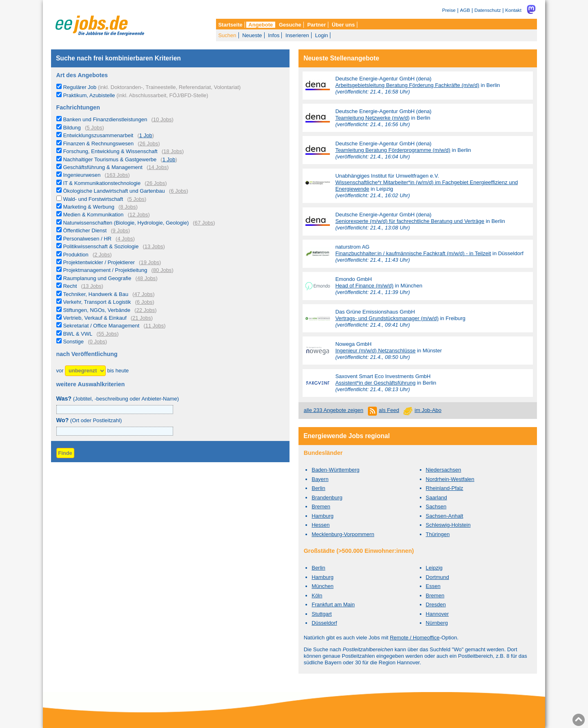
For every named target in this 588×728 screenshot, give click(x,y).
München (322, 586)
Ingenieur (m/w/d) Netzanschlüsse (375, 351)
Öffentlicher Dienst (85, 230)
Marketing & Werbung (89, 207)
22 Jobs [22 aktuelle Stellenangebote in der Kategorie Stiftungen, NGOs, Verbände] (146, 310)
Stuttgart (322, 614)
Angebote (261, 25)
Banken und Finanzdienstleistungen (105, 119)
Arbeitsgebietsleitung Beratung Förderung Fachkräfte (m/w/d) (407, 85)
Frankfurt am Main (333, 604)
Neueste (252, 35)
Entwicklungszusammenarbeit (98, 135)
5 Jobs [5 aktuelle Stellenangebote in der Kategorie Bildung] (94, 128)
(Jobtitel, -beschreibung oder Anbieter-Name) (118, 399)
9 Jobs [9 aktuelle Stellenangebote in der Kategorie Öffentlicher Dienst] (120, 230)
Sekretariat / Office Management (101, 326)
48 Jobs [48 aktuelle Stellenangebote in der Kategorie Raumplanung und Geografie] (147, 278)
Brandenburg (327, 498)
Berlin (318, 488)
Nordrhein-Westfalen (450, 479)
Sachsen (436, 506)
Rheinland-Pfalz (445, 488)
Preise (449, 10)
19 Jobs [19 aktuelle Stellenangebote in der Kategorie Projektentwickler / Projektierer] (150, 262)
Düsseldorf (324, 623)
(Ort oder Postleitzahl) (89, 420)
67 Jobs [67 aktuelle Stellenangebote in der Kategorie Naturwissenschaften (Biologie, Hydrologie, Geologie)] (204, 223)
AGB (465, 10)
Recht (70, 286)
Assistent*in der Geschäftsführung (375, 383)
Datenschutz (488, 10)
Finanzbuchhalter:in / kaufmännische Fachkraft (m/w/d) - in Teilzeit (413, 253)
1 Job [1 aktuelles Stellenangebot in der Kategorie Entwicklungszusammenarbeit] (146, 135)
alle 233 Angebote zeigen (334, 410)
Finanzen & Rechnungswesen (98, 144)
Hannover (437, 614)
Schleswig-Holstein (448, 525)
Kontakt (513, 10)
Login (321, 35)
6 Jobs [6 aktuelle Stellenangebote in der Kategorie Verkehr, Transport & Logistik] (145, 302)
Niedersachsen (444, 470)
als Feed (389, 410)
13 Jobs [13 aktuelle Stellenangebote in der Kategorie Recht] (92, 286)
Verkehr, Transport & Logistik (97, 302)
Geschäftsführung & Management (102, 167)
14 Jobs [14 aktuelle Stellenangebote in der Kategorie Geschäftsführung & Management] (158, 167)
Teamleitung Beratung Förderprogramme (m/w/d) (393, 150)
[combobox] (115, 431)
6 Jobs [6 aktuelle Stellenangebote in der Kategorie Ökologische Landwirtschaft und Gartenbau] (178, 191)
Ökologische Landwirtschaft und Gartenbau (114, 191)
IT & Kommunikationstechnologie (102, 183)
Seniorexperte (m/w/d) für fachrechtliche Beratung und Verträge (410, 221)
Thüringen (438, 534)
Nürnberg (437, 623)
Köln (317, 596)
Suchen (227, 35)
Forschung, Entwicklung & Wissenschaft (110, 151)
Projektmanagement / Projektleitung (105, 270)
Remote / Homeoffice (415, 638)
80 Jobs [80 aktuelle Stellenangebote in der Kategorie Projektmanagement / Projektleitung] (163, 270)
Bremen (321, 506)
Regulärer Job (152, 87)
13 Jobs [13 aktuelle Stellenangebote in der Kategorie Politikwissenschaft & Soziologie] (154, 246)
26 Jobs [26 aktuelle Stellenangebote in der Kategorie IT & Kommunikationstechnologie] (156, 183)
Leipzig (434, 568)
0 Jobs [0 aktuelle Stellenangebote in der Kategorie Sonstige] (97, 342)
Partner (316, 25)
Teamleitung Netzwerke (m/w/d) (372, 118)
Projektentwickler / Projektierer (99, 262)
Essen (433, 586)
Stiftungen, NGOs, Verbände (97, 310)
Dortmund (438, 577)
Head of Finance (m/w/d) (364, 286)
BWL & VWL (78, 334)
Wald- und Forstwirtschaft (93, 199)
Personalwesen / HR (87, 239)
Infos (274, 35)
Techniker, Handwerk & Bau (96, 294)
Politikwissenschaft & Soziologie (101, 246)
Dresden (436, 604)
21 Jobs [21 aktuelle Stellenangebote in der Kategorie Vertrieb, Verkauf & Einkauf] (142, 318)
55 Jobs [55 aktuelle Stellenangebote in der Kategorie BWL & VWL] (108, 334)
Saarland (437, 498)
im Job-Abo (428, 410)
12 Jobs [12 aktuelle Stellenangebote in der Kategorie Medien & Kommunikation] (139, 215)
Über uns (343, 25)
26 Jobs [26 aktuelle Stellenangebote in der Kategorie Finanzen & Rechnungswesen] (149, 144)
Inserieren (297, 35)
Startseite (230, 25)
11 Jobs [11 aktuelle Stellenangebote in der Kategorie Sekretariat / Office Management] (155, 326)
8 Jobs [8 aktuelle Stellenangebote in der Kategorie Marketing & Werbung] (128, 207)
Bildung (72, 128)
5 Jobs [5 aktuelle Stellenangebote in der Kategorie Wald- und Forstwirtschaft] (137, 199)
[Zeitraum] (85, 371)
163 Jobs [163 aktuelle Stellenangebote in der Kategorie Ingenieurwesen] (117, 175)
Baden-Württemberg (335, 470)
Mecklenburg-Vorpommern (343, 534)
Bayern (320, 479)
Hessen (321, 525)
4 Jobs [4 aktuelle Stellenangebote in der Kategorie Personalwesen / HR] (125, 239)
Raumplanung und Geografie (97, 278)
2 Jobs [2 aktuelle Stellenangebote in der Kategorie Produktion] (102, 255)
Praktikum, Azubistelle (135, 95)
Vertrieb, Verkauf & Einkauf (95, 318)
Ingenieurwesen (82, 175)
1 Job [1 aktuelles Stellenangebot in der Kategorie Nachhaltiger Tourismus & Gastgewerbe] (169, 159)
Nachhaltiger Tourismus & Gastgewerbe (110, 159)
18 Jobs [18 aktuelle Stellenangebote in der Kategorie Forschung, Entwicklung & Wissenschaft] (173, 151)
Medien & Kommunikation (93, 215)
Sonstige (73, 342)
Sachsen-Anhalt (445, 516)
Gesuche (290, 25)
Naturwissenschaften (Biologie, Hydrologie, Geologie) (126, 223)
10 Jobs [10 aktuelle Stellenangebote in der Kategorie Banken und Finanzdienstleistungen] (163, 119)
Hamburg (322, 516)
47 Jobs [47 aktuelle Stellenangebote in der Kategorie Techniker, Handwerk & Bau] (144, 294)
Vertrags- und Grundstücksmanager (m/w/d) (387, 318)
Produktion (76, 255)
